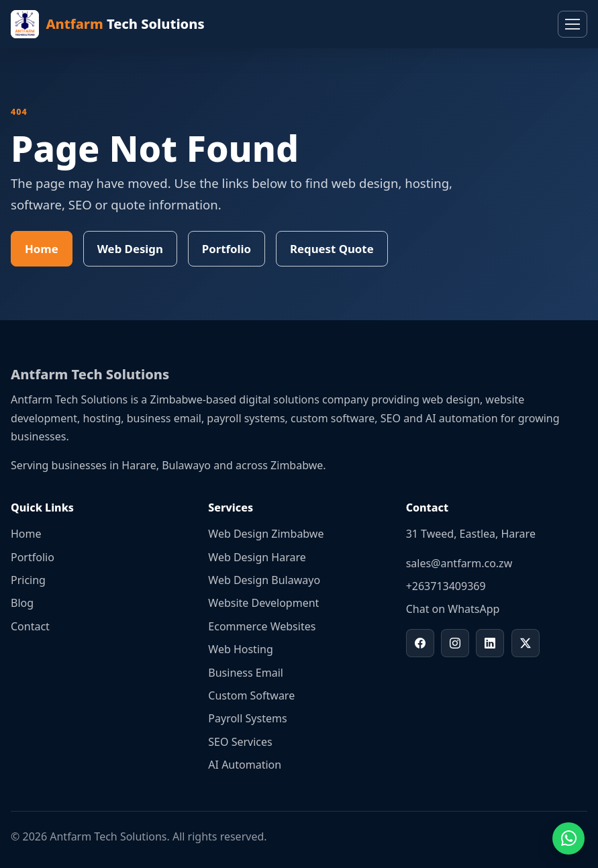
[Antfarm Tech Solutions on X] (526, 643)
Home (42, 249)
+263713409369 (446, 586)
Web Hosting (240, 649)
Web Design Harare (257, 557)
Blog (22, 603)
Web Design (130, 249)
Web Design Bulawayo (264, 580)
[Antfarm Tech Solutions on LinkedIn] (490, 643)
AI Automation (245, 765)
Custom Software (251, 695)
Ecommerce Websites (262, 626)
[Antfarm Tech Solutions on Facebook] (420, 643)
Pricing (28, 580)
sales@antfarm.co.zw (459, 563)
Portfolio (227, 249)
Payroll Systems (247, 718)
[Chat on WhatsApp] (568, 838)
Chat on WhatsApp (453, 609)
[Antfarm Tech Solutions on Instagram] (455, 643)
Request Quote (332, 249)
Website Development (263, 603)
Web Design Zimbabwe (266, 534)
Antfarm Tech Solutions (90, 374)
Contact (30, 626)
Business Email (246, 673)
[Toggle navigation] (572, 24)
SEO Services (240, 742)
